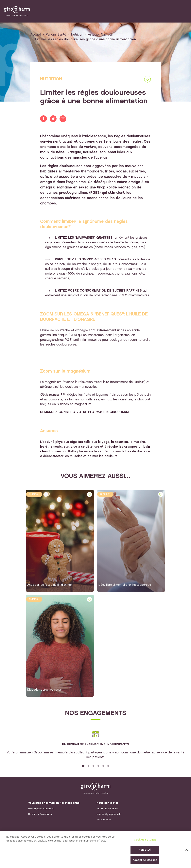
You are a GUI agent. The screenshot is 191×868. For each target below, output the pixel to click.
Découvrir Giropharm (40, 814)
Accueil (36, 35)
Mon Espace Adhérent (41, 809)
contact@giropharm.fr (109, 814)
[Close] (187, 851)
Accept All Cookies (145, 861)
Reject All (145, 851)
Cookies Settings (145, 841)
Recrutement (104, 820)
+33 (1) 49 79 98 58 (107, 809)
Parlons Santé (56, 35)
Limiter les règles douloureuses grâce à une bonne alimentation (86, 39)
